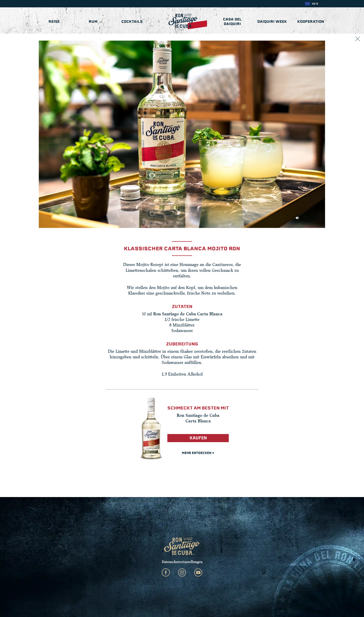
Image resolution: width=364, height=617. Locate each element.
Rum (93, 22)
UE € (315, 4)
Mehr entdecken (198, 453)
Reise (54, 22)
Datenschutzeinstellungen (182, 562)
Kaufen (198, 438)
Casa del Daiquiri (232, 22)
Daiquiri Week (272, 22)
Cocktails (132, 22)
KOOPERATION (311, 22)
